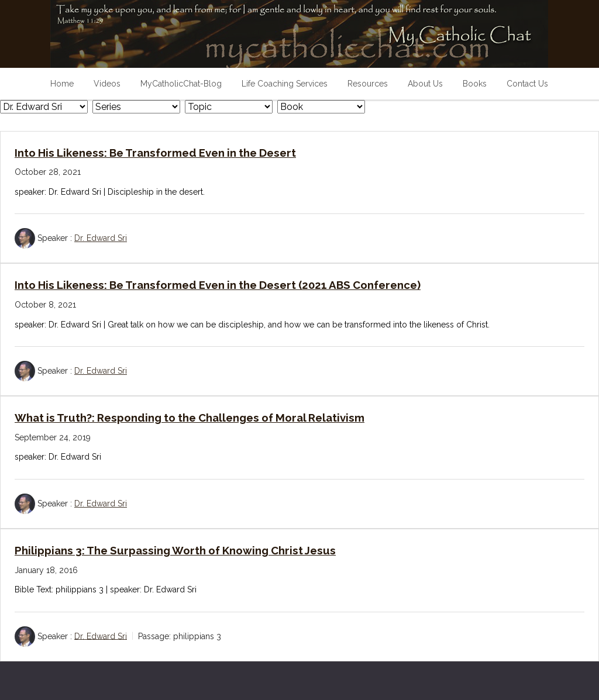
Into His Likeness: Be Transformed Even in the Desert (155, 153)
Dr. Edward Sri (101, 238)
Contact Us (527, 84)
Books (475, 84)
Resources (368, 84)
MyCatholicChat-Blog (181, 84)
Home (62, 84)
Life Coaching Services (285, 84)
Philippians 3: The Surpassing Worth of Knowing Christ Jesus (175, 550)
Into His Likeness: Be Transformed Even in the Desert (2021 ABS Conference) (218, 285)
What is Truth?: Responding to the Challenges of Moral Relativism (190, 418)
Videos (107, 84)
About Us (425, 84)
